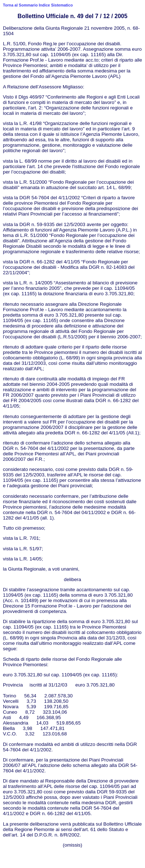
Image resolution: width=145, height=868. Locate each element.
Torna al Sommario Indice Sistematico (38, 5)
